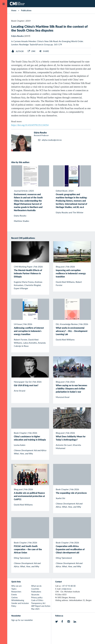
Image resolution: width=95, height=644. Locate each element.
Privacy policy (37, 597)
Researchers (16, 592)
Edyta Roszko (17, 36)
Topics (14, 589)
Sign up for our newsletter (22, 620)
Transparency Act (38, 603)
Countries (35, 589)
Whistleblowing (18, 600)
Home (14, 10)
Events (14, 594)
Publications (26, 10)
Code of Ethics (37, 600)
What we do (36, 586)
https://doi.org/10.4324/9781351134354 (30, 125)
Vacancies (35, 594)
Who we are (16, 586)
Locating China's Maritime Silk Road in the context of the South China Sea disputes (49, 28)
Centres (14, 597)
